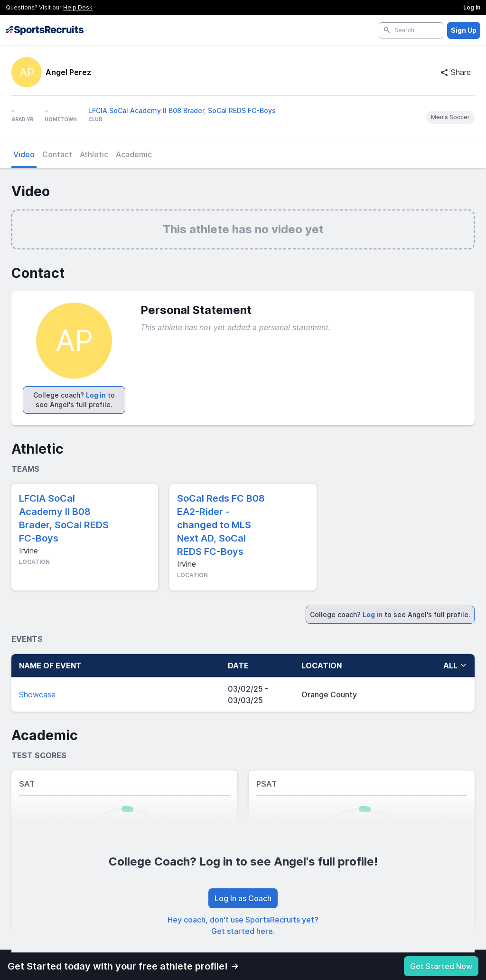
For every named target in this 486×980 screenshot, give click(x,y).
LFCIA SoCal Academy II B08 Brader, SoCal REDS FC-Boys (182, 110)
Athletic (94, 154)
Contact (57, 154)
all (455, 666)
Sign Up (464, 30)
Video (24, 154)
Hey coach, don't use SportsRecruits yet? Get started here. (243, 925)
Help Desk (78, 7)
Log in (96, 395)
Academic (134, 154)
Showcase (37, 695)
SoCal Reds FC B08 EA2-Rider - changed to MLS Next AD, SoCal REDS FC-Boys (221, 525)
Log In (472, 7)
